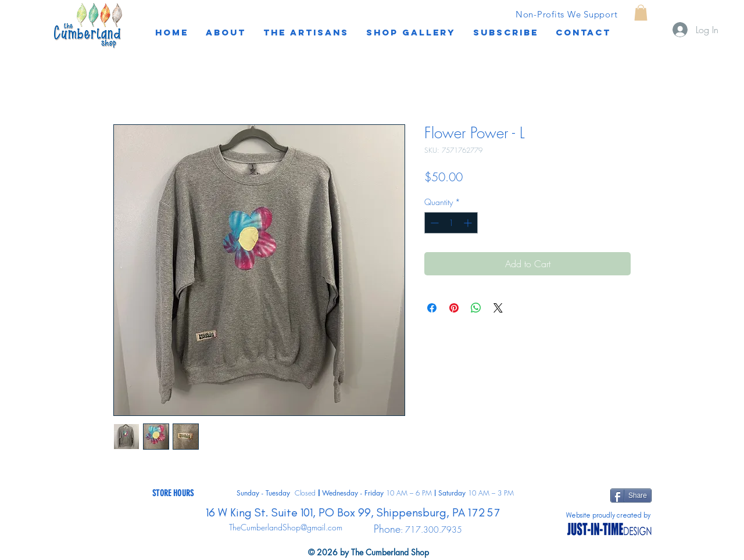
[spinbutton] (451, 223)
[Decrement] (433, 223)
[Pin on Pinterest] (454, 308)
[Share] (631, 496)
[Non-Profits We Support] (566, 14)
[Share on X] (498, 308)
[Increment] (469, 223)
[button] (506, 33)
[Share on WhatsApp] (476, 308)
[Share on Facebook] (432, 308)
